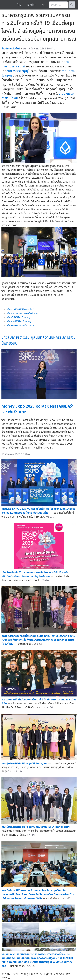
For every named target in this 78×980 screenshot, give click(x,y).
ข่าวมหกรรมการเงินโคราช (21, 325)
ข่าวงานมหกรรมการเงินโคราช (23, 314)
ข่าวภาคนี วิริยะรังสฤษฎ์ (19, 321)
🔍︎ (72, 5)
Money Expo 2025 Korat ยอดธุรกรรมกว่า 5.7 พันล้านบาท (38, 409)
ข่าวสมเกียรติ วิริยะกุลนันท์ (21, 310)
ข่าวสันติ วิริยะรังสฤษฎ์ (19, 318)
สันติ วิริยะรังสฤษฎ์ (18, 71)
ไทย (19, 5)
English (32, 5)
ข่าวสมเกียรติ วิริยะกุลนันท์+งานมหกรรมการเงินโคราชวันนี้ (39, 340)
